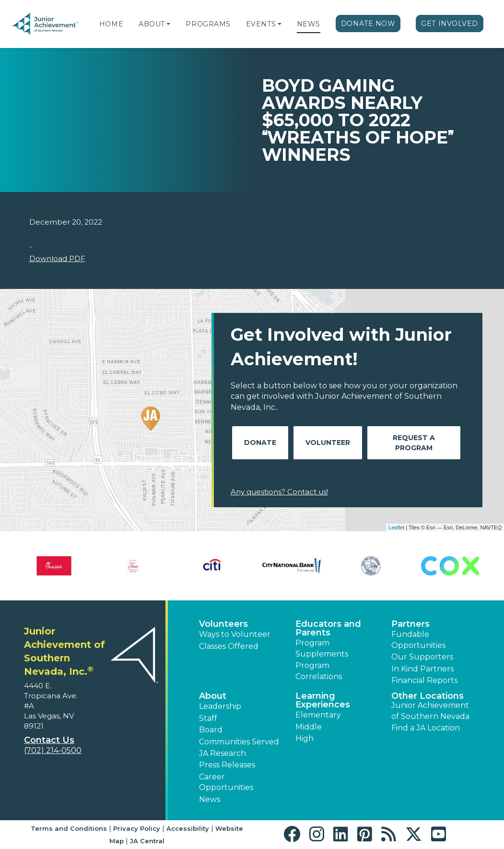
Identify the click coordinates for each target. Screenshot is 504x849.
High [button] (305, 738)
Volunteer (328, 442)
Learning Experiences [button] (323, 700)
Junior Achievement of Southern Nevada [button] (430, 711)
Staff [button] (208, 718)
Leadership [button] (220, 706)
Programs (208, 24)
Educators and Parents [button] (328, 628)
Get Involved (450, 24)
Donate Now (368, 24)
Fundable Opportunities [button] (418, 640)
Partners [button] (410, 624)
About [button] (213, 696)
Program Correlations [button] (319, 671)
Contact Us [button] (49, 740)
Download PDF (57, 258)
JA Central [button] (147, 841)
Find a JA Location (426, 728)
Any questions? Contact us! (279, 492)
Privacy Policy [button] (137, 828)
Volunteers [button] (223, 624)
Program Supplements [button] (322, 648)
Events (261, 24)
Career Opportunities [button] (226, 782)
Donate (260, 442)
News (309, 24)
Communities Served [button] (239, 742)
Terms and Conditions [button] (69, 828)
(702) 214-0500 (53, 750)
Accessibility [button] (188, 828)
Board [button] (211, 730)
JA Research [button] (223, 753)
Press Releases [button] (227, 765)
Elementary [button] (318, 715)
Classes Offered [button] (229, 646)
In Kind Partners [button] (422, 669)
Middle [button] (309, 727)
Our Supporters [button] (422, 657)
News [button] (210, 799)
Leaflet (396, 527)
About (152, 24)
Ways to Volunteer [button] (235, 634)
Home (111, 24)
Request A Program (414, 443)
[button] (168, 24)
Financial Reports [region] (424, 680)
